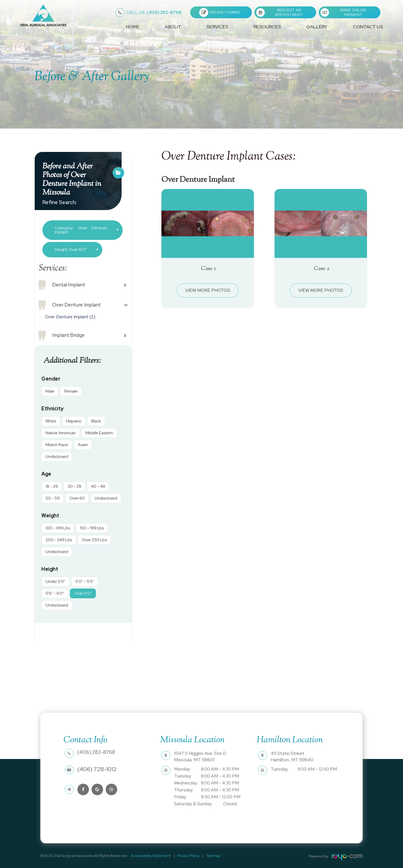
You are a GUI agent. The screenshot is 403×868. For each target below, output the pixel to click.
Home (133, 27)
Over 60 (77, 498)
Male (50, 391)
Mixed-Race (57, 445)
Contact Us (368, 27)
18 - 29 (52, 486)
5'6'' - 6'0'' (55, 593)
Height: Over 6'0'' (75, 249)
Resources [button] (267, 27)
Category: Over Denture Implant (85, 230)
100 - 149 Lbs (58, 528)
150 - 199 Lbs (92, 528)
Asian (83, 445)
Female (71, 391)
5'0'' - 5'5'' (85, 581)
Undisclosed (57, 456)
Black (96, 421)
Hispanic (74, 421)
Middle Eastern (99, 433)
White (51, 421)
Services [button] (217, 27)
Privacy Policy (185, 856)
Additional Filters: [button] (74, 361)
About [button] (173, 27)
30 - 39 (74, 486)
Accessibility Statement (150, 856)
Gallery (317, 27)
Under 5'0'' (56, 581)
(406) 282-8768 (154, 12)
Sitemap (208, 856)
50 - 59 (53, 498)
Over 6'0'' (83, 593)
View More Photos (208, 290)
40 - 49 (98, 486)
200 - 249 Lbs (59, 540)
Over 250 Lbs (94, 540)
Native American (61, 433)
